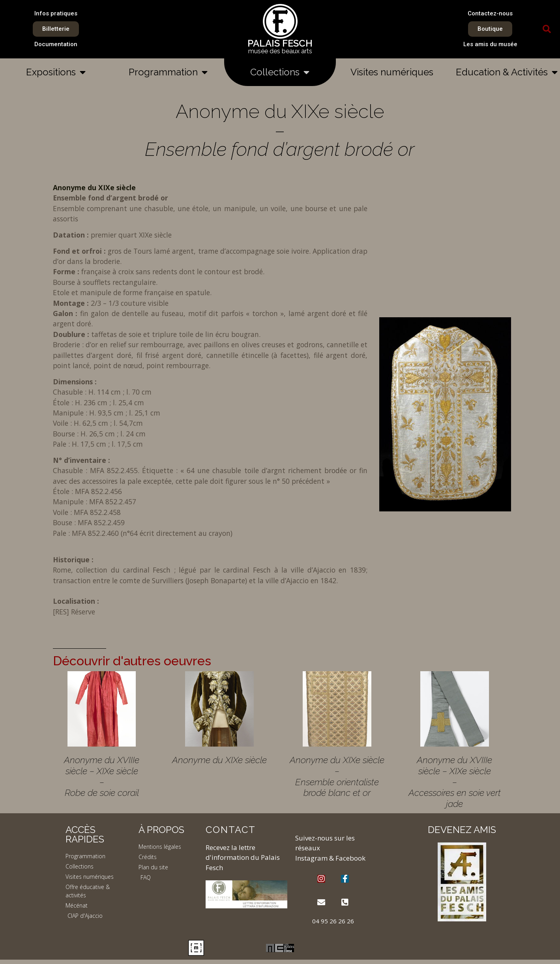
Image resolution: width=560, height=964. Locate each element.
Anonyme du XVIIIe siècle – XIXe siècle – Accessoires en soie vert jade (455, 782)
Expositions (56, 72)
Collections (280, 72)
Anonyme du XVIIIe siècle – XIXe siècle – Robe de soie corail (102, 776)
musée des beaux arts (280, 51)
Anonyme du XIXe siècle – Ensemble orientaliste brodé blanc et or (337, 776)
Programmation (168, 72)
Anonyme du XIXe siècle (94, 187)
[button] (547, 29)
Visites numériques (392, 72)
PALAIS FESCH (280, 43)
